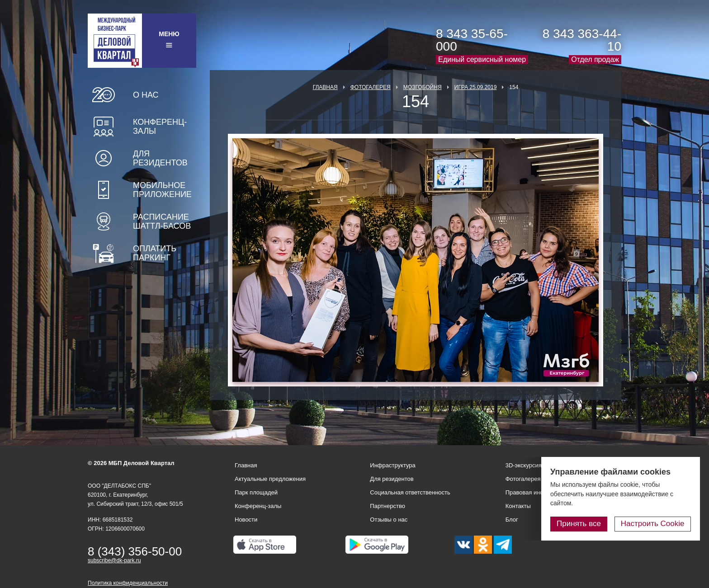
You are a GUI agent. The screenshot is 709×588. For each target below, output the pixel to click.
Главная (325, 87)
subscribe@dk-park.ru (114, 560)
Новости (246, 520)
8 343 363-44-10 (582, 40)
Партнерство (388, 506)
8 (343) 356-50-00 (135, 551)
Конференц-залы (160, 127)
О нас (146, 95)
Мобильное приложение (162, 190)
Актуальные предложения (270, 479)
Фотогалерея (371, 87)
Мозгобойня (423, 87)
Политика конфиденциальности (128, 583)
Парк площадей (256, 492)
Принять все (579, 524)
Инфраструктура (392, 465)
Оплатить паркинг (155, 253)
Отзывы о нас (389, 520)
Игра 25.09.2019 (476, 87)
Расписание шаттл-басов (162, 221)
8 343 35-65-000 (472, 40)
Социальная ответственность (410, 492)
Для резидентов (160, 158)
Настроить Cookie (653, 524)
